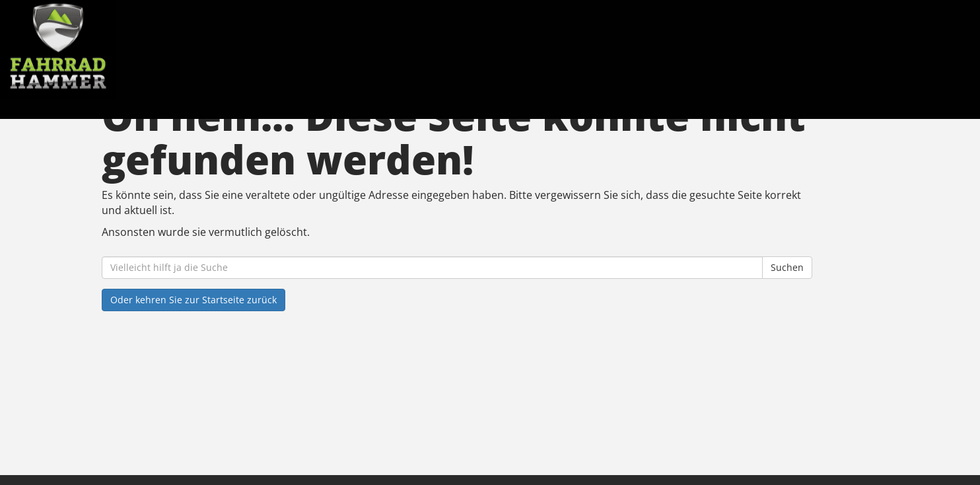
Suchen (787, 267)
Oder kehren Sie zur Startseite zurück (193, 300)
